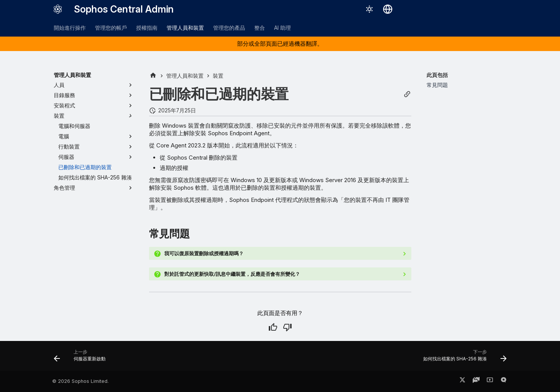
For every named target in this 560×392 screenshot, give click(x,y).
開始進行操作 (70, 28)
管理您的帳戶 (111, 28)
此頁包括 (437, 75)
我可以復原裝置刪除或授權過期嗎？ (204, 253)
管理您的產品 (229, 28)
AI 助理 (282, 28)
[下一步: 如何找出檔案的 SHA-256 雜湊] (463, 358)
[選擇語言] (388, 9)
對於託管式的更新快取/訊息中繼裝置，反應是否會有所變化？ (232, 274)
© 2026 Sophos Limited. (80, 381)
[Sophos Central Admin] (58, 9)
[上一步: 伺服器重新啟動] (82, 358)
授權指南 (147, 28)
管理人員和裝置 (185, 28)
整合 (260, 28)
